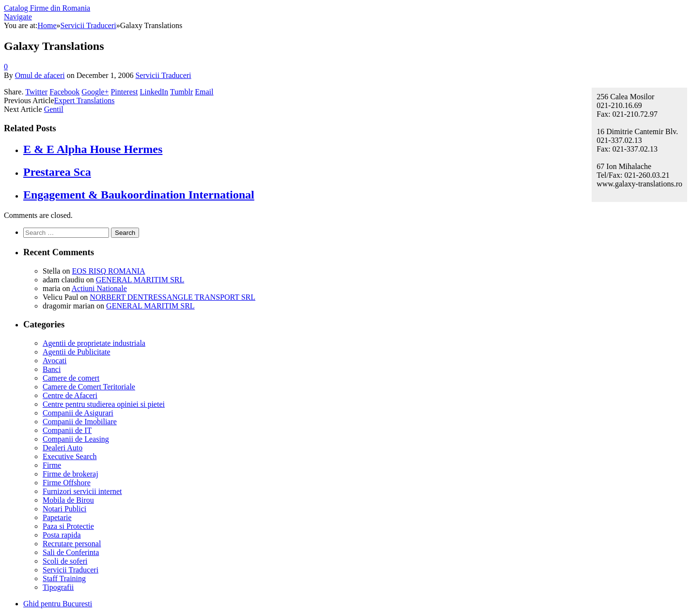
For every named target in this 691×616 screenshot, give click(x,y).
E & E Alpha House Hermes (93, 149)
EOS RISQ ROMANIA (108, 271)
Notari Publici (64, 509)
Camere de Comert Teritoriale (89, 387)
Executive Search (70, 456)
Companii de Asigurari (78, 413)
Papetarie (57, 517)
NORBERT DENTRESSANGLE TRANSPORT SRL (173, 297)
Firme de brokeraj (71, 474)
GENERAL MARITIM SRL (140, 280)
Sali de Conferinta (71, 552)
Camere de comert (71, 378)
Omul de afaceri (40, 75)
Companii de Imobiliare (80, 422)
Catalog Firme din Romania (47, 8)
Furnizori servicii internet (82, 491)
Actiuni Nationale (99, 288)
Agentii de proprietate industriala (94, 343)
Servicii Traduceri (163, 75)
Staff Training (64, 578)
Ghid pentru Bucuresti (58, 604)
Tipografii (58, 587)
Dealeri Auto (63, 448)
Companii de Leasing (76, 439)
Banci (52, 369)
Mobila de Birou (68, 500)
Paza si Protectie (68, 526)
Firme (52, 465)
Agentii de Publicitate (77, 352)
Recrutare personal (72, 544)
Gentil (54, 109)
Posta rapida (62, 535)
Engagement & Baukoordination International (139, 195)
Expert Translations (85, 100)
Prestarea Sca (57, 172)
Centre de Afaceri (70, 395)
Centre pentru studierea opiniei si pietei (104, 404)
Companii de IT (67, 430)
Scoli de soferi (65, 561)
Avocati (55, 361)
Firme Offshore (67, 483)
